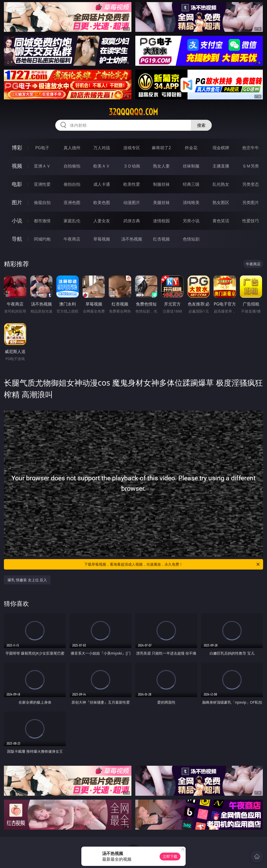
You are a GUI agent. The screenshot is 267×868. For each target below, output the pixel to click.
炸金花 (191, 148)
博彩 (17, 148)
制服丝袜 (161, 184)
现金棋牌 (221, 148)
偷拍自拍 (72, 184)
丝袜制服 (191, 166)
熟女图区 (221, 202)
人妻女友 (102, 221)
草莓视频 (102, 239)
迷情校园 (161, 221)
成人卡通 (102, 184)
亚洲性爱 (42, 184)
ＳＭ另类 (251, 166)
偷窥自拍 (42, 202)
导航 (17, 239)
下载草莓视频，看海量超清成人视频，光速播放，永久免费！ (172, 564)
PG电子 (42, 148)
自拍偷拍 (72, 166)
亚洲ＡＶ (42, 166)
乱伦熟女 (221, 184)
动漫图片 (132, 202)
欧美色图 (102, 202)
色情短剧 (191, 239)
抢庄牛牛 (251, 148)
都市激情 (42, 221)
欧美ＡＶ (102, 166)
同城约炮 (42, 239)
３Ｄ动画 (132, 166)
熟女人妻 (161, 166)
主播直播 (221, 166)
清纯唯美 (191, 202)
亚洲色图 (72, 202)
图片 (17, 202)
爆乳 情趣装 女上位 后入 (27, 580)
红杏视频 (161, 239)
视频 (17, 166)
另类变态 (251, 184)
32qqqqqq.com (133, 112)
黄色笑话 (221, 221)
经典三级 (191, 184)
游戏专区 (132, 148)
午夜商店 (72, 239)
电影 (17, 184)
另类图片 (251, 202)
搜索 (201, 125)
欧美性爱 (132, 184)
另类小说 (191, 221)
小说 (17, 221)
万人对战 (102, 148)
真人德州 (72, 148)
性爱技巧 (251, 221)
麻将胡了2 (161, 148)
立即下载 (170, 856)
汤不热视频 (132, 239)
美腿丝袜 (161, 202)
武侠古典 (132, 221)
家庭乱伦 (72, 221)
